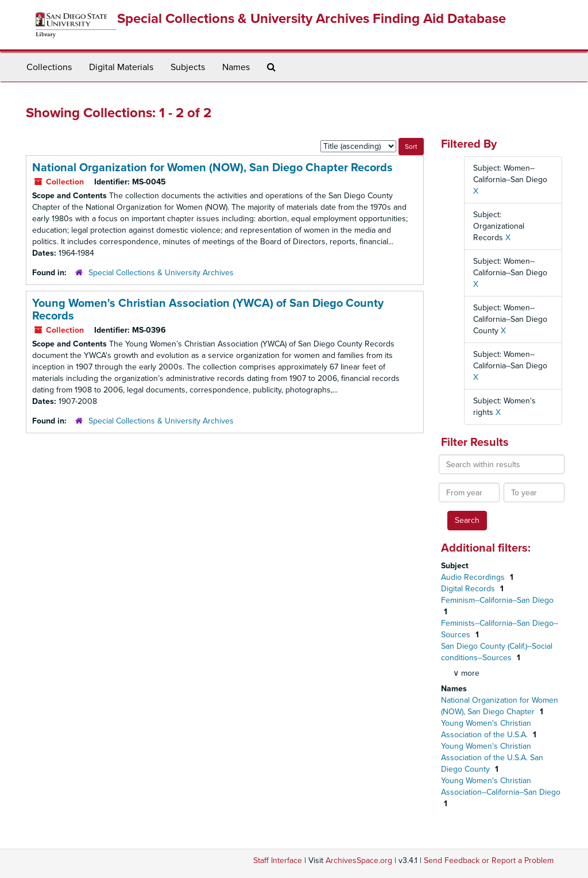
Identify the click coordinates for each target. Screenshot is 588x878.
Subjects (188, 67)
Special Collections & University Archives (161, 273)
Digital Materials (121, 67)
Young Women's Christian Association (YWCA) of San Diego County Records (208, 310)
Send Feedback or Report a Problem (489, 860)
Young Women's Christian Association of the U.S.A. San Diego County (492, 758)
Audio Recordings (474, 577)
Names (236, 67)
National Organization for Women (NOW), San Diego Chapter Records (212, 168)
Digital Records (469, 589)
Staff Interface (278, 860)
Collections (49, 67)
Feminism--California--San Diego (497, 600)
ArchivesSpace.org (359, 860)
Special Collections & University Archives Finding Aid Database (312, 19)
